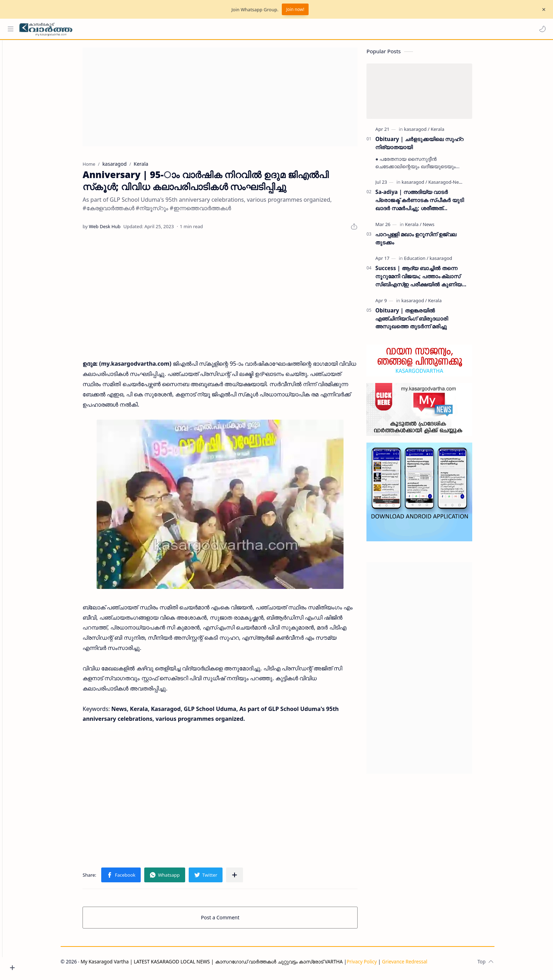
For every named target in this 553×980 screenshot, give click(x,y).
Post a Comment (233, 921)
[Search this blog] (146, 29)
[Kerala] (450, 132)
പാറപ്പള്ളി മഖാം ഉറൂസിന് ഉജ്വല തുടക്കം (428, 241)
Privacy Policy (374, 965)
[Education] (428, 262)
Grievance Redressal (417, 965)
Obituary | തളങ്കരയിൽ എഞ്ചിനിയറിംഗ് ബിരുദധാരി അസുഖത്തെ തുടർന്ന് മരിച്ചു (424, 322)
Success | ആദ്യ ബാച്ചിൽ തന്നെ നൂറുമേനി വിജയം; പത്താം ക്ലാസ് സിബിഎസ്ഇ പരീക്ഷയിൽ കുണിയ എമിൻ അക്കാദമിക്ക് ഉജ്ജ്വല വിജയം (432, 280)
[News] (441, 227)
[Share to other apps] (247, 878)
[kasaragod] (429, 132)
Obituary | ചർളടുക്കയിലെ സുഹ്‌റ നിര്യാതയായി (432, 146)
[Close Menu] (542, 10)
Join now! (295, 9)
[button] (541, 29)
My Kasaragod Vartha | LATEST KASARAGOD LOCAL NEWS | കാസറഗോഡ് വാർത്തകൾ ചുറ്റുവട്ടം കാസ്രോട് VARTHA (224, 965)
